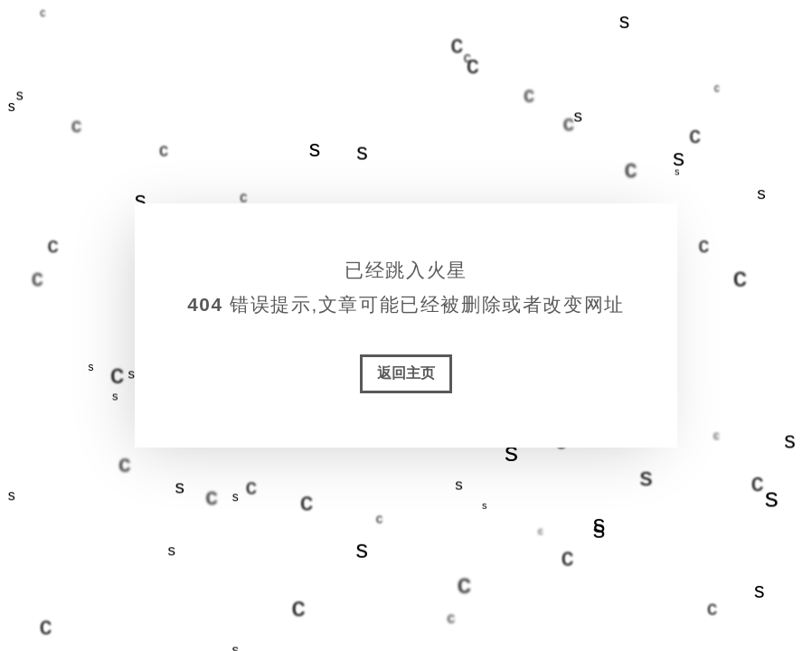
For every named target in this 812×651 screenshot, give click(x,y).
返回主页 (406, 373)
